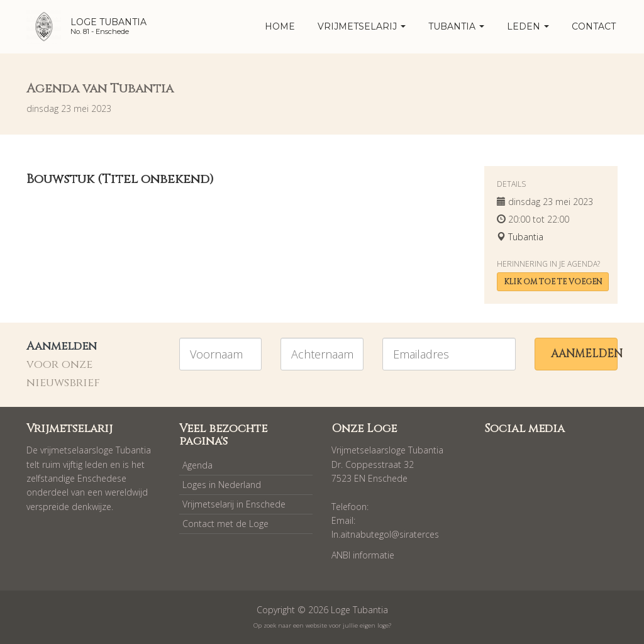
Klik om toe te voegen (553, 282)
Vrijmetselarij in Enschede (234, 504)
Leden (528, 26)
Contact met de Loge (225, 524)
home (280, 26)
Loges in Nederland (222, 485)
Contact (594, 26)
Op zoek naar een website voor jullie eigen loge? (322, 625)
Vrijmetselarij (362, 26)
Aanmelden (584, 354)
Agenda (197, 465)
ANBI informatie (363, 555)
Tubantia (456, 26)
